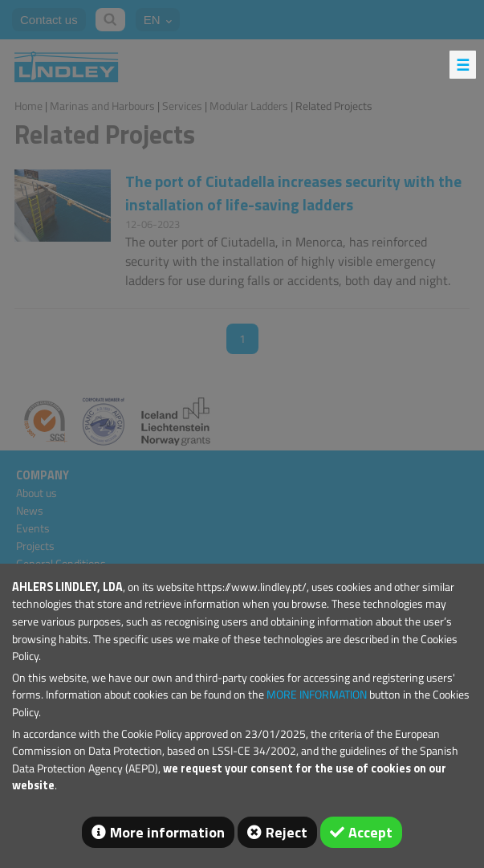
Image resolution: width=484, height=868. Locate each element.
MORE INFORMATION (317, 695)
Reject (287, 832)
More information (167, 832)
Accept (370, 832)
